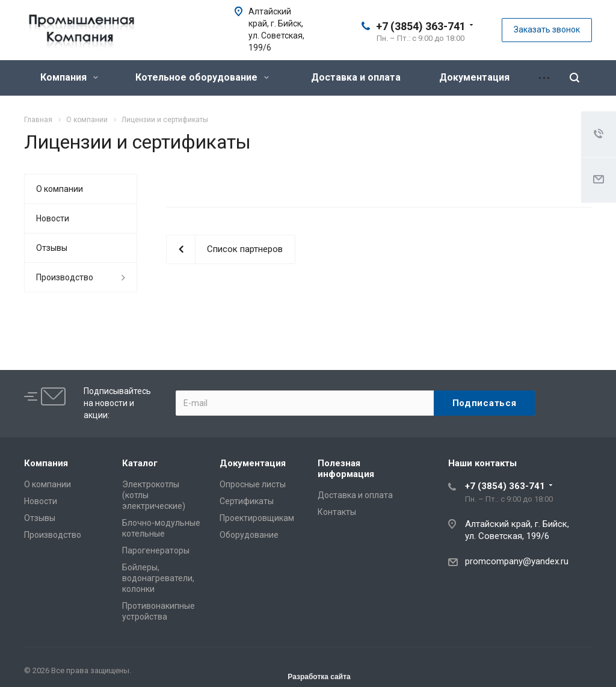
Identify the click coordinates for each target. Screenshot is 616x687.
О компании (60, 189)
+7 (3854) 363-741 (421, 26)
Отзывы (52, 248)
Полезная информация (346, 469)
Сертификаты (247, 501)
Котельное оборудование (202, 77)
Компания (69, 77)
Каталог (140, 463)
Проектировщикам (257, 518)
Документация (474, 77)
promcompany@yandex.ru (517, 561)
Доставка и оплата (356, 77)
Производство (65, 277)
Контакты (337, 512)
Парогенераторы (156, 550)
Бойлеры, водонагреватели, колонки (158, 578)
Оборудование (249, 535)
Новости (53, 218)
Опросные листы (253, 484)
